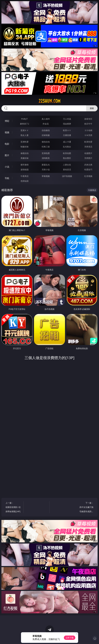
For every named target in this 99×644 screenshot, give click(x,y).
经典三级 (46, 147)
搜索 (92, 108)
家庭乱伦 (46, 165)
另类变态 (88, 147)
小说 (7, 167)
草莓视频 (46, 176)
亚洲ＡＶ (25, 130)
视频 (7, 132)
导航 (7, 178)
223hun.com (49, 101)
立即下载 (70, 638)
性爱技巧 (88, 170)
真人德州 (46, 119)
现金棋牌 (67, 124)
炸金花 (46, 124)
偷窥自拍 (25, 153)
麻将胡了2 (25, 124)
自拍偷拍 (46, 130)
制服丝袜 (25, 147)
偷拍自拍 (46, 142)
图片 (7, 155)
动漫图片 (88, 153)
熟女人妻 (25, 135)
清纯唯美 (46, 158)
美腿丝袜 (25, 158)
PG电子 (24, 119)
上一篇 (13, 508)
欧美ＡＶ (67, 130)
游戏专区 (88, 119)
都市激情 (25, 165)
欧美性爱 (88, 142)
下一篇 (86, 508)
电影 (7, 144)
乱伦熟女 (67, 147)
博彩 (7, 121)
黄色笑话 (67, 170)
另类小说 (46, 170)
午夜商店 (25, 176)
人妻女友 (67, 165)
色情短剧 (25, 181)
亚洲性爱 (25, 142)
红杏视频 (88, 176)
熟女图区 (67, 158)
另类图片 (88, 158)
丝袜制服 (46, 135)
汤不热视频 (67, 176)
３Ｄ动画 (88, 130)
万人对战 (67, 119)
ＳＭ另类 (88, 135)
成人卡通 (67, 142)
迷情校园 (25, 170)
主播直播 (67, 135)
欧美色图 (67, 153)
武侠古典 (88, 165)
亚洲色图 (46, 153)
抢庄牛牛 (88, 124)
